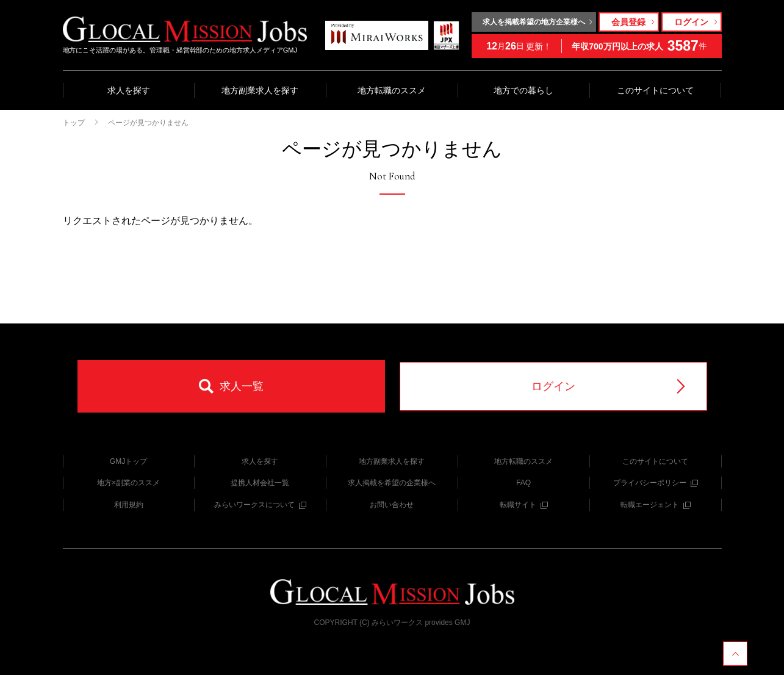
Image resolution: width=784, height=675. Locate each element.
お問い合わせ (392, 505)
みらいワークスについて (260, 505)
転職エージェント (656, 505)
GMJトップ (128, 461)
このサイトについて (655, 90)
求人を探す (129, 90)
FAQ (523, 483)
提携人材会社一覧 (260, 483)
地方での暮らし (523, 90)
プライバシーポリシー (656, 483)
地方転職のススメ (392, 90)
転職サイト (524, 505)
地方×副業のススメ (128, 483)
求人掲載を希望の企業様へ (392, 483)
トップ (74, 123)
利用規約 (129, 505)
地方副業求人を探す (260, 90)
